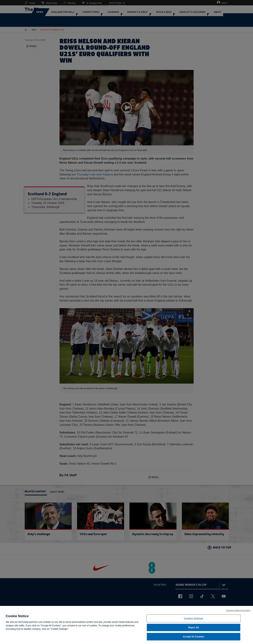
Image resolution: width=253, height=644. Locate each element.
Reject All (193, 629)
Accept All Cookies (194, 638)
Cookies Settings (194, 620)
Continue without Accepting (238, 612)
